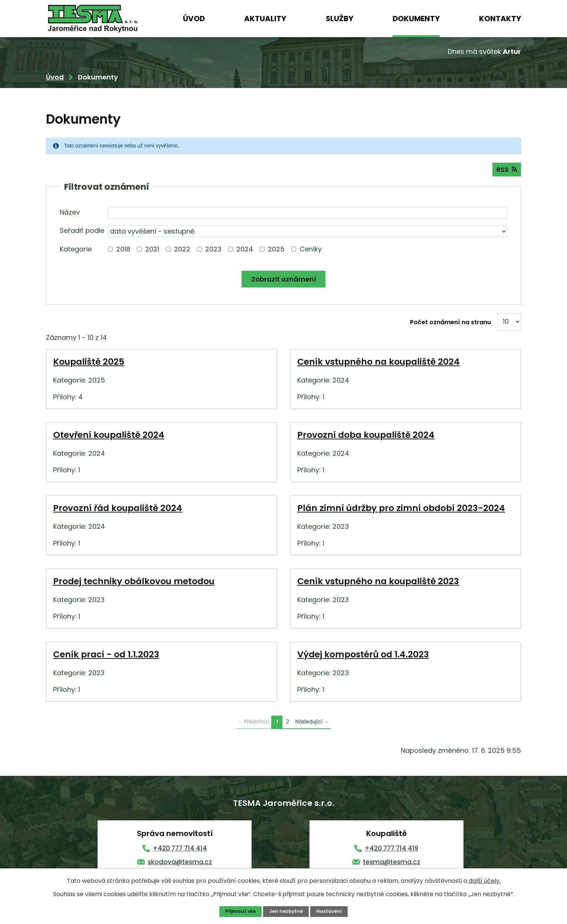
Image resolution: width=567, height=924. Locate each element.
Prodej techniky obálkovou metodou (134, 582)
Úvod (194, 19)
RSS (507, 170)
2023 (213, 250)
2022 (182, 250)
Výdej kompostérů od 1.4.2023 (363, 655)
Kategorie (76, 250)
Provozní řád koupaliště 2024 (118, 509)
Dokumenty (416, 19)
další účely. (485, 880)
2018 (123, 250)
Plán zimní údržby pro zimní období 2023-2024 (401, 509)
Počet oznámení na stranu (450, 323)
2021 (152, 250)
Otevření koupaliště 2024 (109, 435)
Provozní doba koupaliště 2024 (366, 435)
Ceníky (311, 250)
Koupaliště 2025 (89, 362)
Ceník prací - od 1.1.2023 (106, 655)
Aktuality (265, 19)
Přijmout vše (240, 911)
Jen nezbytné (286, 911)
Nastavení (330, 911)
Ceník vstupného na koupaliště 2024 (378, 362)
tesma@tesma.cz (391, 863)
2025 (276, 250)
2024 (245, 250)
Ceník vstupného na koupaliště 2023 (378, 582)
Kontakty (500, 19)
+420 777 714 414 (180, 849)
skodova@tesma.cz (180, 863)
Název (70, 213)
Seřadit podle (82, 231)
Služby (340, 19)
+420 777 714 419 (391, 849)
